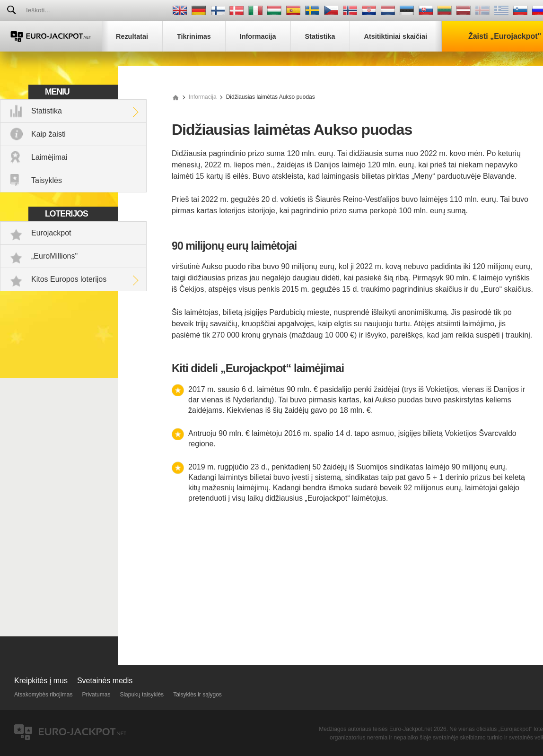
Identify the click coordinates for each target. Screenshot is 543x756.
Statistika (47, 111)
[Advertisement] (353, 580)
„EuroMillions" (54, 256)
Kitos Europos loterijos (69, 279)
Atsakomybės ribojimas (43, 695)
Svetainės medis (105, 681)
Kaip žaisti (48, 134)
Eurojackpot (51, 233)
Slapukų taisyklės (142, 695)
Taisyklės (47, 180)
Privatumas (96, 695)
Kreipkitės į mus (41, 681)
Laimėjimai (49, 157)
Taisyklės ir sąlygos (197, 695)
